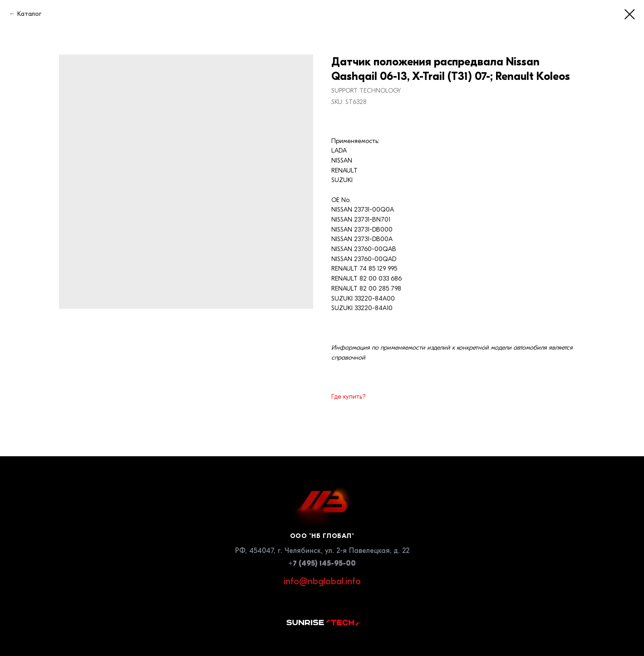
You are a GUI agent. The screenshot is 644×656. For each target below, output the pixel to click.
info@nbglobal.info (322, 581)
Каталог (29, 14)
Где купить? (349, 397)
